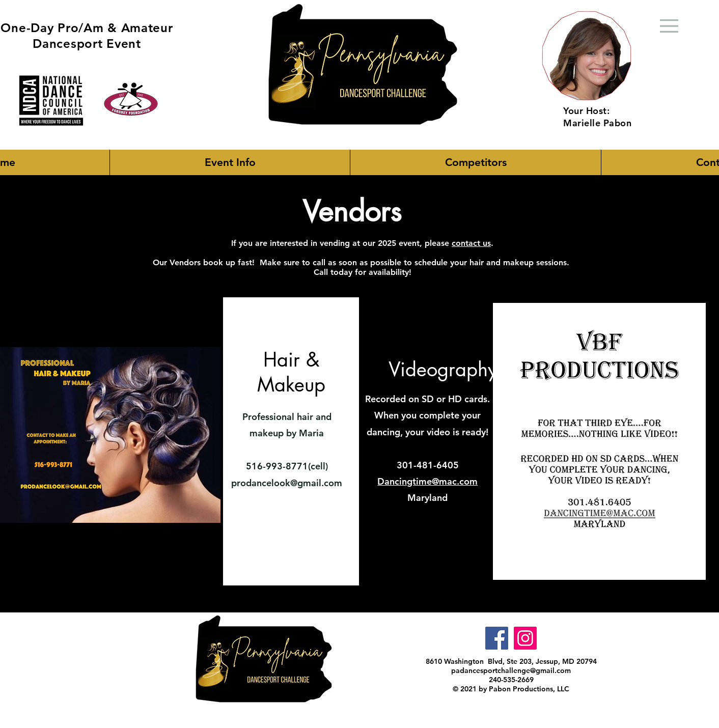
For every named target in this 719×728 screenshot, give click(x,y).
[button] (230, 162)
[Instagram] (525, 638)
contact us (471, 243)
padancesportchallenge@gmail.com (511, 670)
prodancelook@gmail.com (287, 483)
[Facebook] (497, 638)
